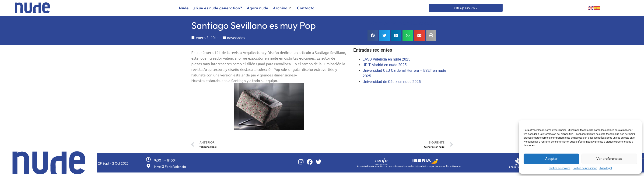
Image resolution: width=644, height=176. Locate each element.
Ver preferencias (609, 159)
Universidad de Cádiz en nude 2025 (392, 82)
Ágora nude (258, 8)
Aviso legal (606, 168)
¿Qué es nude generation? (218, 8)
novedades (236, 37)
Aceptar (551, 159)
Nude (184, 8)
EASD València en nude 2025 (387, 59)
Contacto (306, 8)
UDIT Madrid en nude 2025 (385, 65)
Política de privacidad (585, 168)
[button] (373, 35)
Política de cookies (560, 168)
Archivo (282, 8)
